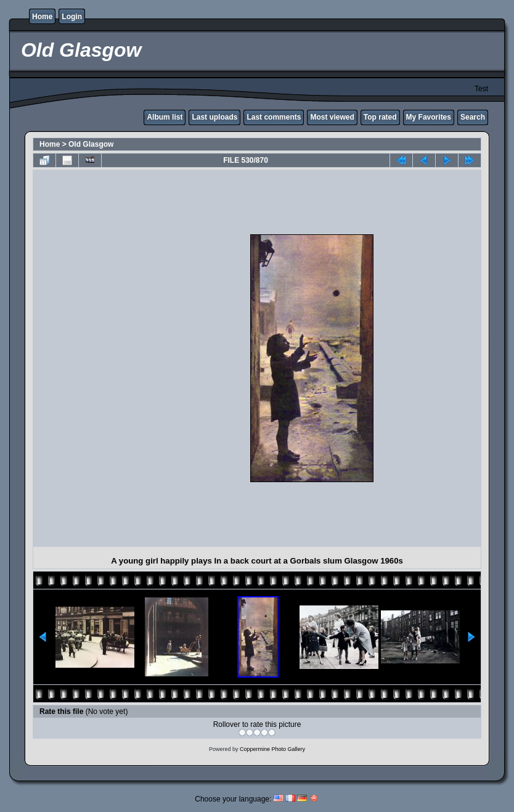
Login (72, 17)
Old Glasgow (91, 144)
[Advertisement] (144, 358)
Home (42, 17)
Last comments (274, 117)
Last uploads (214, 117)
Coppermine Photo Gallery (272, 749)
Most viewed (332, 117)
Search (473, 117)
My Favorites (429, 117)
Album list (165, 117)
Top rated (380, 117)
